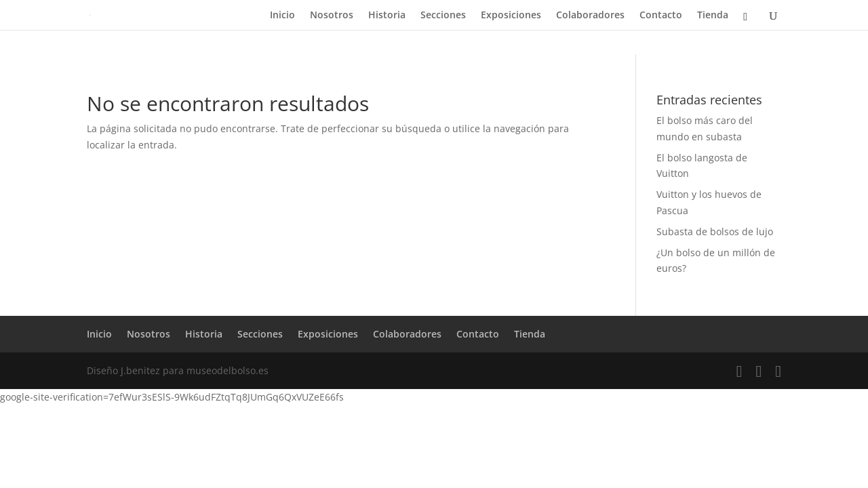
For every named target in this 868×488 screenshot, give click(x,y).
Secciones (443, 16)
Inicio (282, 16)
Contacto (661, 16)
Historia (387, 16)
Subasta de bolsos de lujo (715, 231)
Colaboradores (590, 16)
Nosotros (332, 16)
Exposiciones (511, 16)
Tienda (713, 16)
